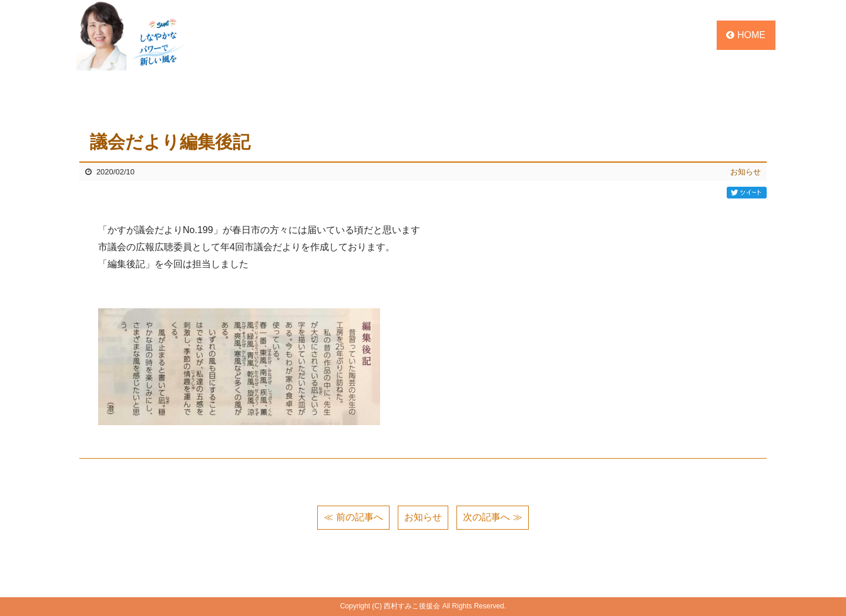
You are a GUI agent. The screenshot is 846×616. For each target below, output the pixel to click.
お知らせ (746, 172)
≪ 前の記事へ (353, 517)
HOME (746, 35)
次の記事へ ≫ (492, 517)
